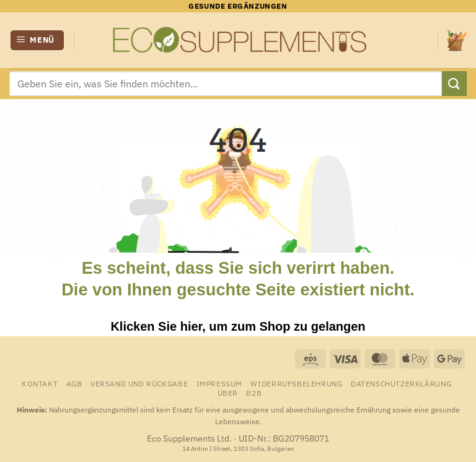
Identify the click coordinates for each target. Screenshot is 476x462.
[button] (37, 41)
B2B (254, 393)
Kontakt (40, 383)
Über (228, 393)
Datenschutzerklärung (401, 383)
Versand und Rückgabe (139, 383)
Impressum (220, 383)
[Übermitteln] (454, 83)
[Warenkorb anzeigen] (457, 40)
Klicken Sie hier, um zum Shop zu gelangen (238, 326)
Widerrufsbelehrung (296, 383)
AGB (74, 383)
